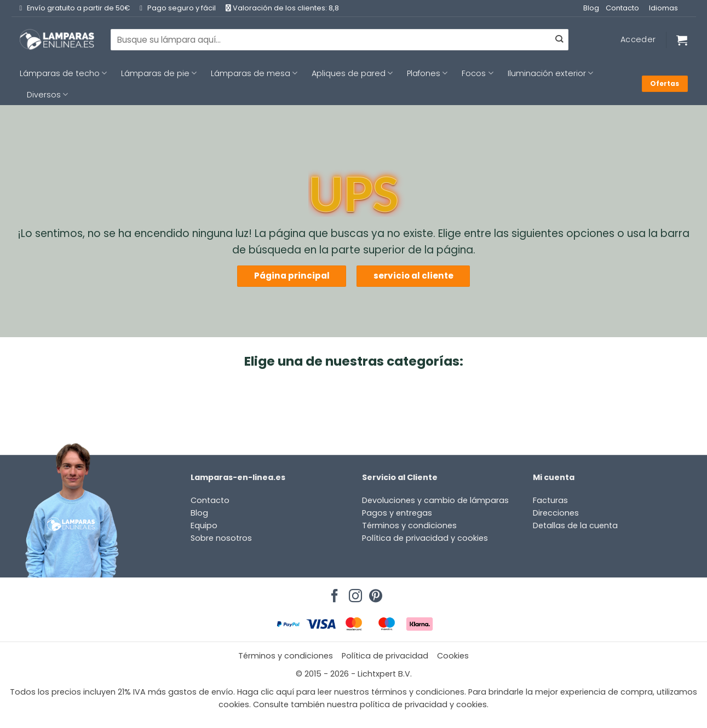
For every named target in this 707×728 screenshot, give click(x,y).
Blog (591, 8)
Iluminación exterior (550, 73)
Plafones (427, 73)
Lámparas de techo (63, 73)
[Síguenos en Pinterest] (374, 593)
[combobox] (340, 39)
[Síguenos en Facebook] (333, 593)
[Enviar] (559, 40)
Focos (477, 73)
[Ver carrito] (682, 40)
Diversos (47, 95)
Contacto (622, 8)
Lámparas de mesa (254, 73)
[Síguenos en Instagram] (354, 593)
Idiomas (663, 8)
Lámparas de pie (159, 73)
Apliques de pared (352, 73)
